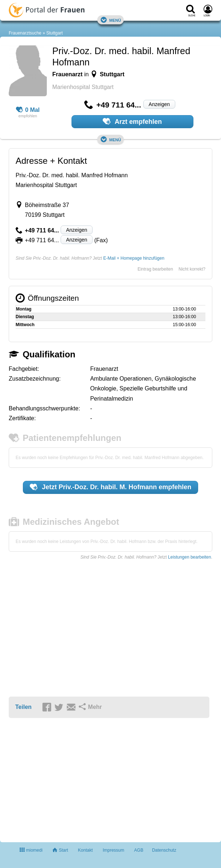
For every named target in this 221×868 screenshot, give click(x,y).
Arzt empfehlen (132, 121)
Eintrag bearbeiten (155, 269)
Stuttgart (54, 33)
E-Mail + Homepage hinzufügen (134, 258)
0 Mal (28, 110)
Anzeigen (159, 104)
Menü (111, 20)
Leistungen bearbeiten (190, 557)
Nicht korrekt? (192, 269)
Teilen (23, 707)
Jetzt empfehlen (111, 487)
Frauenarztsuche (25, 33)
